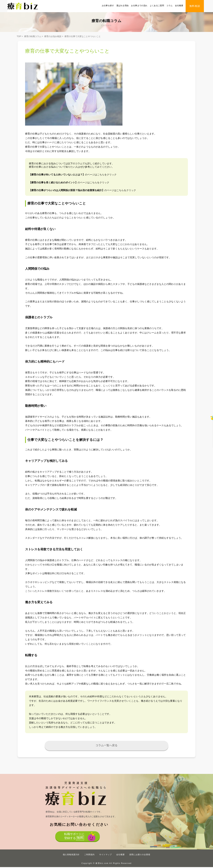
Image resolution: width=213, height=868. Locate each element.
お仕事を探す (108, 6)
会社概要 (179, 6)
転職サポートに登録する (74, 838)
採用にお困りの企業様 (140, 855)
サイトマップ (106, 855)
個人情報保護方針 (71, 855)
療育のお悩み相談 (53, 36)
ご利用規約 (89, 855)
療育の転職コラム (33, 36)
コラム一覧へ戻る (107, 746)
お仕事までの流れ (139, 6)
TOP (19, 36)
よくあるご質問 (157, 6)
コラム (169, 6)
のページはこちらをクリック (73, 175)
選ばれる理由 (122, 6)
